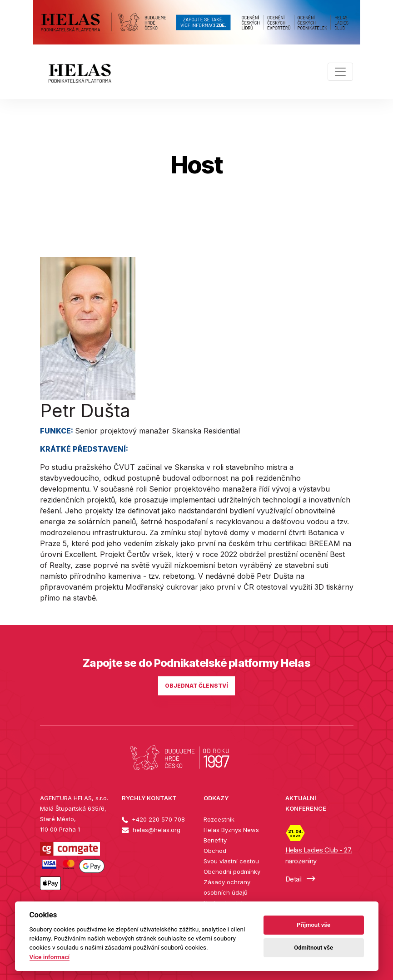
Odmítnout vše (313, 948)
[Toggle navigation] (340, 72)
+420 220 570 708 (153, 819)
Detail (301, 879)
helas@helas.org (151, 830)
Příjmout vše (313, 925)
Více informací (50, 957)
